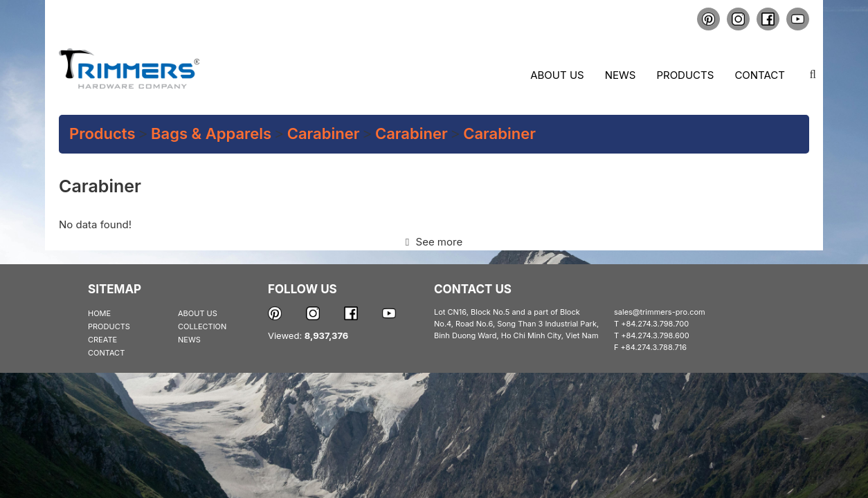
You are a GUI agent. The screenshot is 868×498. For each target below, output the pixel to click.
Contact (760, 75)
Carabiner (324, 133)
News (621, 75)
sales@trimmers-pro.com (660, 312)
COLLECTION (202, 326)
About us (557, 75)
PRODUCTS (109, 326)
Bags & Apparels (211, 133)
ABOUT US (198, 313)
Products (685, 75)
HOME (99, 313)
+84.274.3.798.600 (655, 335)
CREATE (102, 340)
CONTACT (106, 353)
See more (434, 242)
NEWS (189, 340)
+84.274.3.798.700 (655, 324)
